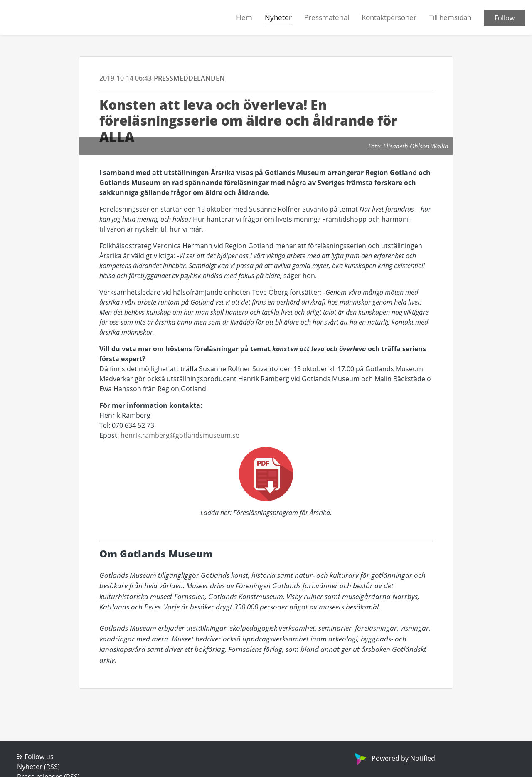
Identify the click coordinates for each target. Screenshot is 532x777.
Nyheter (278, 17)
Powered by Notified (394, 758)
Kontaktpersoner (389, 17)
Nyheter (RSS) (38, 767)
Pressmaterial (327, 17)
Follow (505, 18)
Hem (244, 17)
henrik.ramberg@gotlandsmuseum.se (180, 435)
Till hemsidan (450, 17)
